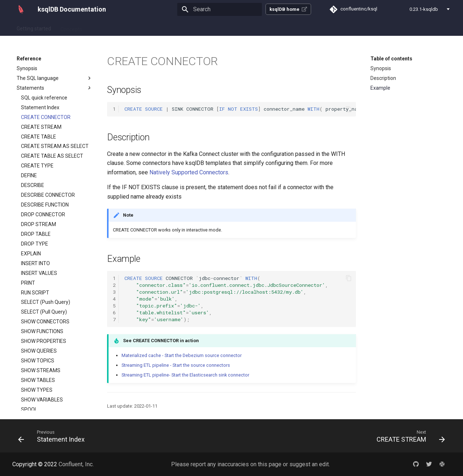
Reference (230, 27)
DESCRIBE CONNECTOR (48, 195)
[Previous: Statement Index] (54, 436)
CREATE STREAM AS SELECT (55, 146)
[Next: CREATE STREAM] (409, 436)
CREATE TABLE (39, 137)
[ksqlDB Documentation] (21, 9)
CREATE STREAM (41, 127)
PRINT (28, 283)
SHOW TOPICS (38, 361)
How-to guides (108, 27)
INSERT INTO (35, 263)
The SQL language (55, 78)
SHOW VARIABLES (42, 400)
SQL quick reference (44, 98)
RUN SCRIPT (35, 293)
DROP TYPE (35, 244)
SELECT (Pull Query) (44, 312)
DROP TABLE (36, 234)
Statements (55, 88)
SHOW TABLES (38, 380)
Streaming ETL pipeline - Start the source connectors (176, 365)
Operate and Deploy (186, 27)
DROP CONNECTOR (43, 214)
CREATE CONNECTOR (46, 117)
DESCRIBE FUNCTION (45, 205)
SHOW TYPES (37, 390)
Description (383, 78)
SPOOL (29, 409)
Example (380, 88)
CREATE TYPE (37, 166)
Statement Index (40, 107)
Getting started (34, 27)
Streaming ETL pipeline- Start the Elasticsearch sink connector (185, 375)
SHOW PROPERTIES (44, 341)
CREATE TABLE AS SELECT (52, 156)
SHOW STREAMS (41, 370)
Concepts (71, 27)
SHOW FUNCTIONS (42, 331)
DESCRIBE (33, 185)
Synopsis (27, 68)
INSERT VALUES (39, 273)
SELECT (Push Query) (46, 302)
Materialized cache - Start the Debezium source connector (182, 355)
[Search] (220, 9)
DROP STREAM (39, 224)
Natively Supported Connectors (189, 172)
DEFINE (29, 175)
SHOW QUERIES (39, 351)
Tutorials (144, 27)
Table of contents (391, 59)
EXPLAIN (31, 254)
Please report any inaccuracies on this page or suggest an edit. (250, 464)
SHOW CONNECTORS (45, 322)
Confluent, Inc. (76, 464)
